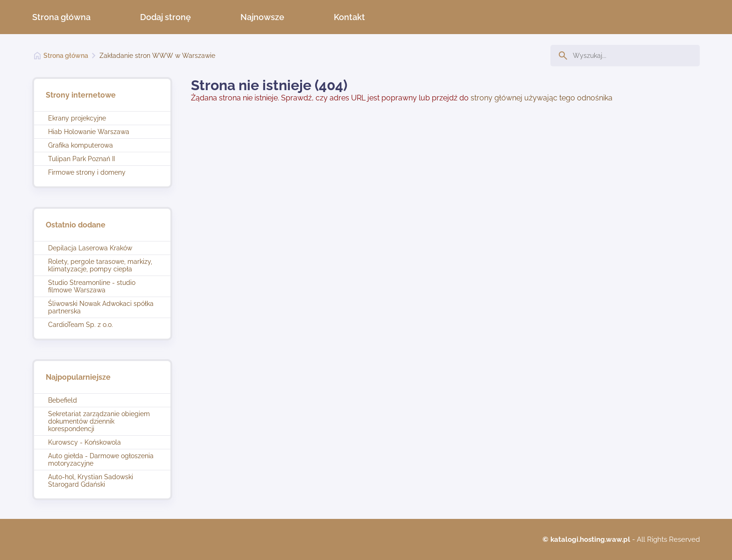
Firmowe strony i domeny (87, 172)
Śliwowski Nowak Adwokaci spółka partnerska (101, 307)
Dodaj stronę (165, 17)
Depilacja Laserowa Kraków (90, 248)
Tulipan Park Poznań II (81, 159)
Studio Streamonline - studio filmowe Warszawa (92, 286)
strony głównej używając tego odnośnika (542, 98)
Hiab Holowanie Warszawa (89, 132)
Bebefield (63, 400)
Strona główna (61, 17)
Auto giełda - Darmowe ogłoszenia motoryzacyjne (101, 460)
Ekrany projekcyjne (77, 118)
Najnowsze (262, 17)
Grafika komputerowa (81, 145)
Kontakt (349, 17)
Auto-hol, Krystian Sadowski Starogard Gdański (91, 481)
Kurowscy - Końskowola (84, 442)
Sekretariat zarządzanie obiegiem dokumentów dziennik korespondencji (99, 421)
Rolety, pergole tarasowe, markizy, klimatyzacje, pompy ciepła (100, 265)
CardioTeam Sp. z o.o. (81, 325)
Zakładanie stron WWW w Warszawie (157, 56)
